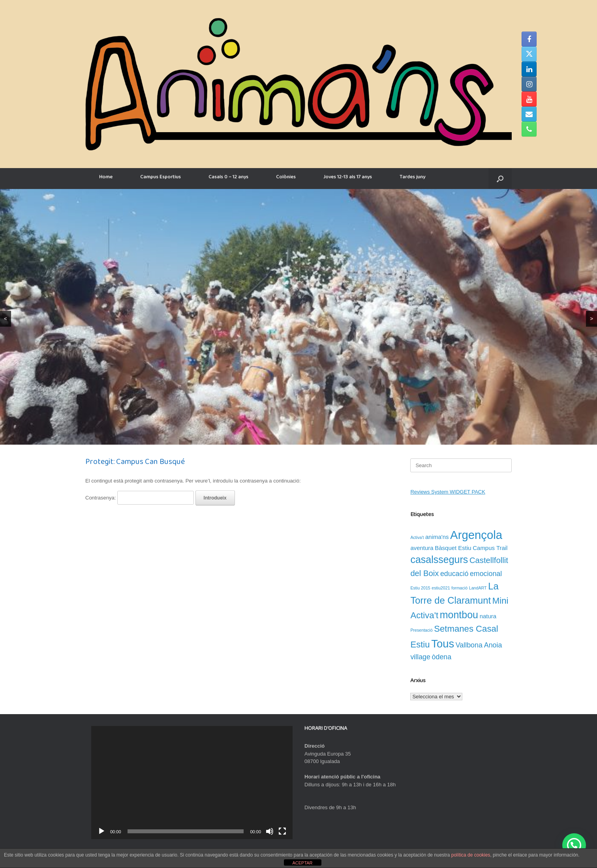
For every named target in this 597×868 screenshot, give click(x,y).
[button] (500, 179)
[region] (298, 317)
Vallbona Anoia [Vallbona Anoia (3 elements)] (479, 645)
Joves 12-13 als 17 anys (348, 178)
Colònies (286, 178)
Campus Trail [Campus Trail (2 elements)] (490, 548)
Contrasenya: (140, 498)
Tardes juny (412, 178)
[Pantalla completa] (282, 831)
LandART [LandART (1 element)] (478, 588)
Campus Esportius (161, 178)
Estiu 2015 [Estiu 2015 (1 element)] (420, 588)
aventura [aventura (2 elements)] (422, 548)
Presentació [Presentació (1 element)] (421, 630)
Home (106, 178)
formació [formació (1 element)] (459, 588)
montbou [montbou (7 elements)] (459, 615)
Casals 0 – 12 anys (228, 178)
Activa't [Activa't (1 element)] (417, 537)
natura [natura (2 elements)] (488, 616)
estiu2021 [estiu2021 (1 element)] (441, 588)
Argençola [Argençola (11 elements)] (476, 535)
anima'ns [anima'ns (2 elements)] (437, 537)
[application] (192, 783)
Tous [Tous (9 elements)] (443, 644)
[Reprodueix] (101, 831)
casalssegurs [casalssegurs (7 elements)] (439, 559)
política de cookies (471, 855)
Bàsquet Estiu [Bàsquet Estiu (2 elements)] (453, 548)
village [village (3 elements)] (420, 657)
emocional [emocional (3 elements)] (486, 574)
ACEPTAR (302, 863)
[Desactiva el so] (270, 831)
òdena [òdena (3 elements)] (442, 657)
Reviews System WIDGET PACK (448, 492)
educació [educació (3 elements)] (454, 574)
